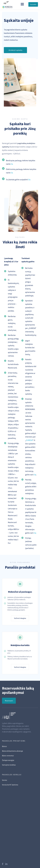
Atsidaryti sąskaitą (15, 50)
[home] (10, 4)
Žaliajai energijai (8, 762)
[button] (22, 4)
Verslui (4, 781)
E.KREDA (29, 440)
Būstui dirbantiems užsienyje (12, 752)
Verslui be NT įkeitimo (10, 786)
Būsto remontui (8, 757)
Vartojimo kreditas (9, 766)
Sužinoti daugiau (20, 620)
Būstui (4, 748)
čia (35, 475)
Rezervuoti (9, 706)
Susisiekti (33, 4)
